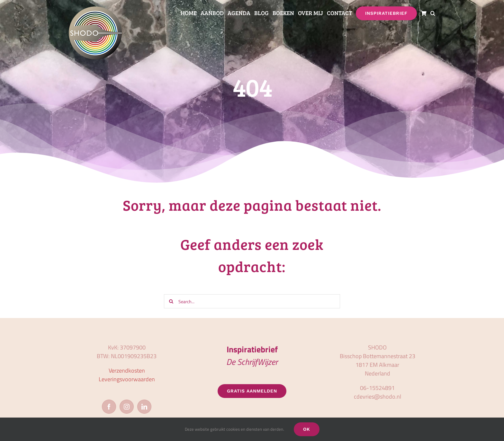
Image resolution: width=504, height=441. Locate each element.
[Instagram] (127, 407)
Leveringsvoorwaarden (127, 379)
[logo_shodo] (95, 9)
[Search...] (252, 301)
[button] (433, 13)
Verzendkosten (127, 370)
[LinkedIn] (144, 407)
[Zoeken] (171, 301)
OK (307, 429)
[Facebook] (109, 407)
